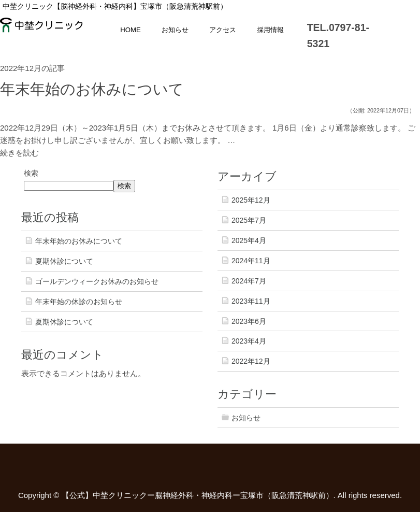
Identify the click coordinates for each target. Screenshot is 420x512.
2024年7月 (249, 281)
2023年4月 (249, 341)
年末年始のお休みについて (92, 89)
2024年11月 (251, 261)
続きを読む (19, 153)
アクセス (223, 30)
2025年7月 (249, 220)
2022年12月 (251, 361)
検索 (31, 173)
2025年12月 (251, 200)
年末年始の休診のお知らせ (79, 302)
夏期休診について (64, 261)
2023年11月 (251, 301)
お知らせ (175, 30)
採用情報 (270, 30)
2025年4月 (249, 240)
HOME (131, 30)
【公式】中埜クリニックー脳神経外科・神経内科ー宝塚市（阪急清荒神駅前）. (199, 495)
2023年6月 (249, 321)
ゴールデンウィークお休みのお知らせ (97, 281)
